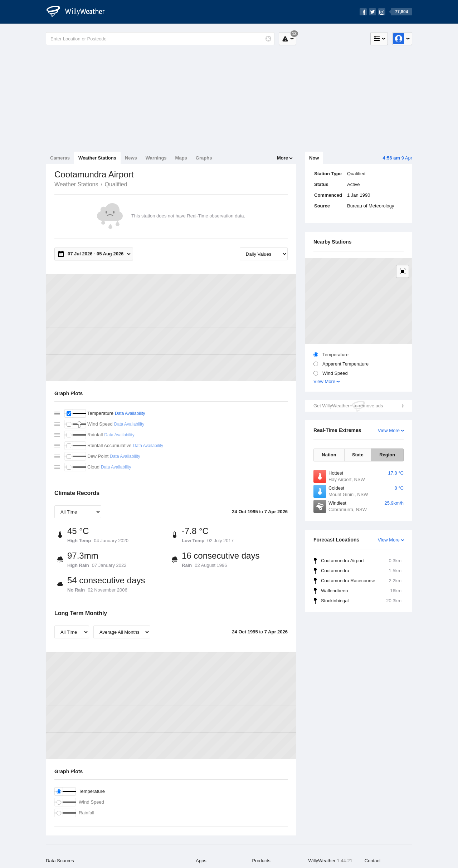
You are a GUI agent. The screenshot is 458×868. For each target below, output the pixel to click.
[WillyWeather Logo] (79, 12)
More (282, 158)
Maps (181, 158)
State (358, 455)
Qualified (116, 184)
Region (387, 455)
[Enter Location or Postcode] (160, 39)
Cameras (60, 158)
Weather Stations (97, 158)
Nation (329, 455)
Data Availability (130, 413)
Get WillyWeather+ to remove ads (348, 406)
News (131, 158)
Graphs (204, 158)
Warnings (156, 158)
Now (314, 158)
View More (324, 381)
